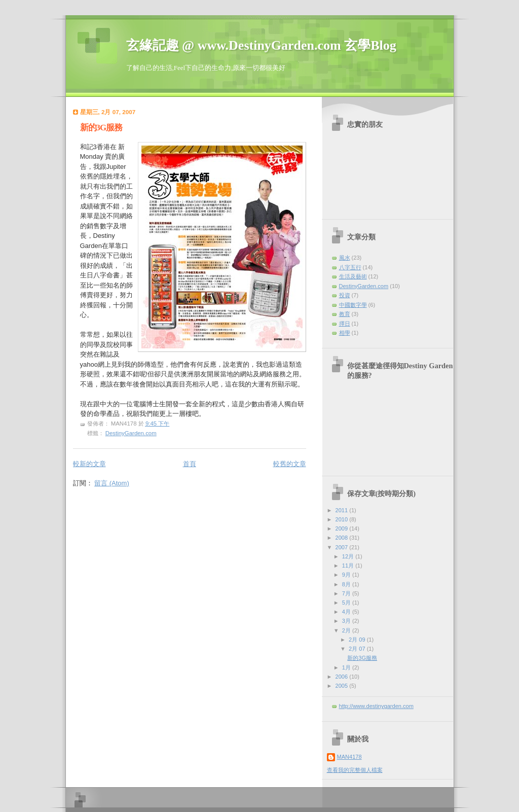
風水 (345, 258)
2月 (347, 630)
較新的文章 (89, 464)
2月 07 (358, 649)
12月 (349, 556)
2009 (343, 528)
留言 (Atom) (112, 483)
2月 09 (358, 640)
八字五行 (350, 267)
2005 (343, 686)
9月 (347, 575)
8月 (347, 584)
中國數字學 (353, 305)
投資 (345, 295)
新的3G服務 (101, 128)
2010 (343, 519)
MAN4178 (349, 757)
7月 (347, 593)
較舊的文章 (290, 464)
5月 (347, 603)
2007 (343, 547)
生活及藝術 (353, 276)
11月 (349, 566)
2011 (343, 510)
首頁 (190, 464)
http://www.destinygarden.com (376, 706)
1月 (347, 667)
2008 (343, 538)
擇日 (345, 324)
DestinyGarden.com (131, 433)
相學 (345, 333)
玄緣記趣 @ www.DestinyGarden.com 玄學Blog (261, 45)
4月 (347, 612)
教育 (345, 314)
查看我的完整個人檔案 (355, 770)
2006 (343, 677)
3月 (347, 621)
